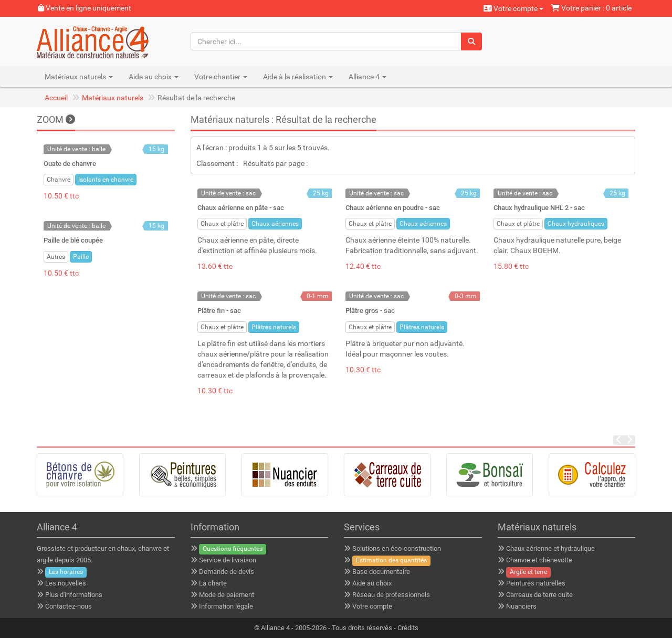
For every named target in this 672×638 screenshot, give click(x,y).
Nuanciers (521, 606)
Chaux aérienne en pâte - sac (241, 208)
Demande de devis (227, 572)
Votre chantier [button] (221, 77)
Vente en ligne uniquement (85, 8)
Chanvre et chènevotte (539, 560)
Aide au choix (372, 583)
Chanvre (59, 180)
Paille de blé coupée (73, 240)
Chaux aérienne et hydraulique (550, 548)
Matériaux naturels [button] (79, 77)
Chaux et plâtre (222, 224)
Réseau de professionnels (391, 595)
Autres (56, 257)
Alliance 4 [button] (367, 77)
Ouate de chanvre (70, 164)
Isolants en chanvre (106, 180)
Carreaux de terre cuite (539, 595)
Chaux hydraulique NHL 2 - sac (539, 208)
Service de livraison (228, 560)
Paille (81, 257)
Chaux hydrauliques (576, 224)
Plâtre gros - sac (370, 311)
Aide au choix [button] (154, 77)
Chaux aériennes (275, 224)
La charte (213, 583)
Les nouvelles (66, 583)
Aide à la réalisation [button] (298, 77)
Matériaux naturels (113, 98)
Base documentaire (381, 572)
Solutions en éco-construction (397, 548)
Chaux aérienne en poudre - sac (393, 208)
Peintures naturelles (536, 583)
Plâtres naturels (274, 327)
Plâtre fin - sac (219, 311)
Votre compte (513, 8)
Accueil (56, 98)
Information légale (226, 606)
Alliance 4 (275, 628)
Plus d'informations (74, 595)
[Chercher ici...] (326, 41)
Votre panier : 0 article (591, 8)
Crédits (408, 628)
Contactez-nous (69, 606)
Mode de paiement (227, 595)
